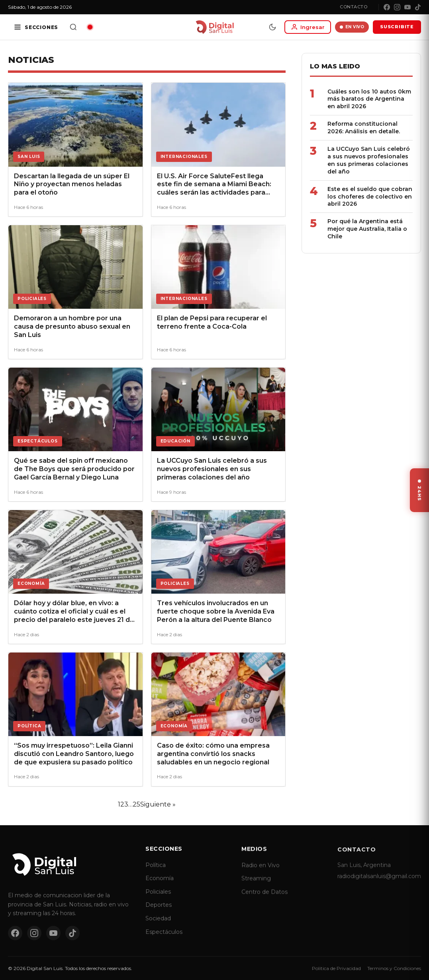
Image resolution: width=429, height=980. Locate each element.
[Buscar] (73, 27)
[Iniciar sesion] (308, 27)
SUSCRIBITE (397, 27)
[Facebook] (387, 7)
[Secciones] (36, 27)
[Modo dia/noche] (272, 27)
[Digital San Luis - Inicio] (214, 27)
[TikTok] (418, 7)
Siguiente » (158, 804)
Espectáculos (164, 939)
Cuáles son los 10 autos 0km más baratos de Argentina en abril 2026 (369, 99)
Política (156, 873)
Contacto (354, 7)
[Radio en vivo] (90, 27)
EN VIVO (352, 27)
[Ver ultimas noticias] (419, 490)
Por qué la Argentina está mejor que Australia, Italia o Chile (367, 229)
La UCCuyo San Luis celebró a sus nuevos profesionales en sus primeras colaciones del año (369, 160)
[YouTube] (407, 7)
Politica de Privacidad (336, 968)
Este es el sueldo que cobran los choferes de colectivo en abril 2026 (370, 197)
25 (136, 804)
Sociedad (158, 926)
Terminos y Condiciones (394, 968)
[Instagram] (397, 7)
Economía (160, 886)
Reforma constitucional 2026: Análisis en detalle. (364, 128)
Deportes (159, 912)
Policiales (158, 899)
